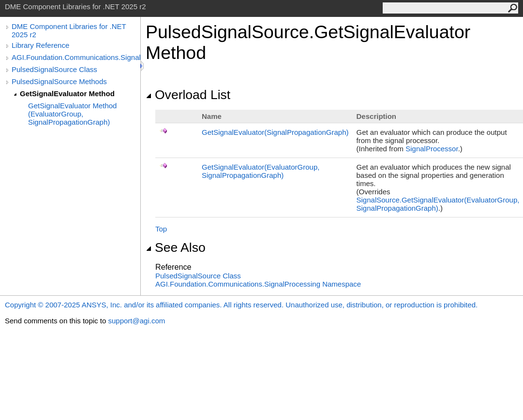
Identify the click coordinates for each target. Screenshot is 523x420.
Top (161, 229)
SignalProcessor (432, 149)
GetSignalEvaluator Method (67, 94)
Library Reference (40, 45)
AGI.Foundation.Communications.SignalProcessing (76, 57)
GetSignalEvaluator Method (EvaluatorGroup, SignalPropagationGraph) (72, 114)
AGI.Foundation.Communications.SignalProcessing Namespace (258, 284)
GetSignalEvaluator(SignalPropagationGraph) (275, 132)
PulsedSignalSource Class (54, 69)
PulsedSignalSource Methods (59, 81)
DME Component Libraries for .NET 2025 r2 (69, 30)
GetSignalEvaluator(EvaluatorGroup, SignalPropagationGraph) (261, 171)
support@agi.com (136, 321)
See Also (176, 247)
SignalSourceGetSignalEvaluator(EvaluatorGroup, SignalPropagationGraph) (438, 204)
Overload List (188, 95)
